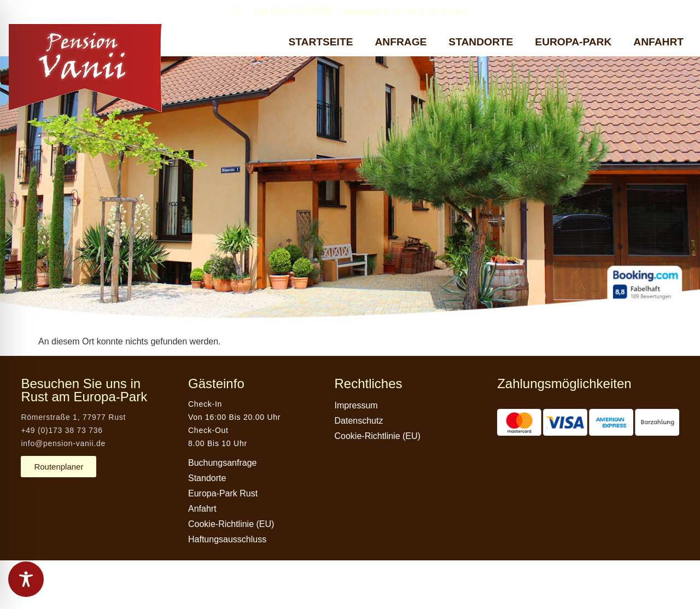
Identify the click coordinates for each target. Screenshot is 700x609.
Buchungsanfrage (222, 463)
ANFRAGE (401, 42)
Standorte (207, 478)
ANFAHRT (658, 42)
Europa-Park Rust (223, 493)
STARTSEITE (321, 42)
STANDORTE (481, 42)
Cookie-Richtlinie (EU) (231, 524)
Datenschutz (359, 421)
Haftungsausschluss (227, 539)
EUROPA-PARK (573, 42)
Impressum (356, 405)
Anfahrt (202, 509)
